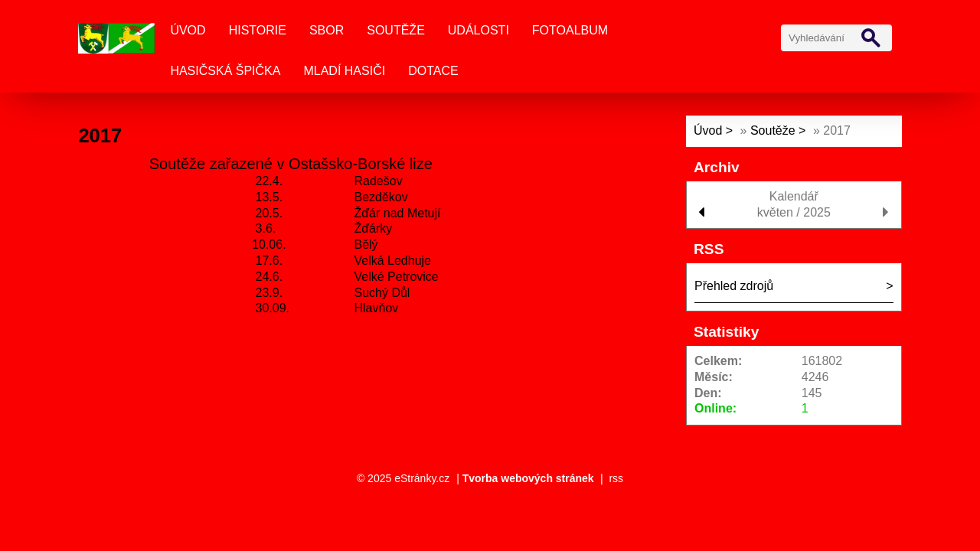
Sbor (327, 30)
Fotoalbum (570, 30)
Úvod (188, 30)
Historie (258, 30)
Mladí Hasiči (344, 71)
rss (616, 478)
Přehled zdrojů (734, 286)
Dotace (433, 71)
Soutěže (396, 30)
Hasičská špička (225, 71)
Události (479, 30)
